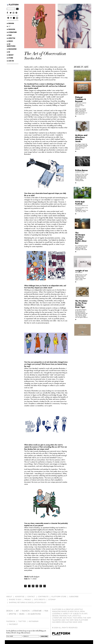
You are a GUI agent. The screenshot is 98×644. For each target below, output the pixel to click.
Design (10, 23)
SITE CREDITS (40, 600)
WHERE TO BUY (15, 600)
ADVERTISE (20, 597)
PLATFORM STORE (59, 597)
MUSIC (22, 614)
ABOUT (10, 55)
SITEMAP (52, 600)
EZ (8, 52)
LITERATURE (37, 611)
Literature (12, 32)
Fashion (11, 29)
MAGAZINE (12, 49)
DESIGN (10, 611)
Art (9, 26)
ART (17, 611)
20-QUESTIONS (34, 614)
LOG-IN (10, 61)
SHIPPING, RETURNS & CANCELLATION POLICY (28, 603)
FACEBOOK (11, 621)
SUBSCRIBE (74, 597)
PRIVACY (28, 600)
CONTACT (31, 597)
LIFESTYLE (13, 614)
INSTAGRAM (33, 621)
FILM (46, 611)
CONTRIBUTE (43, 597)
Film (9, 35)
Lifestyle (11, 38)
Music (10, 41)
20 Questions (11, 45)
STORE (10, 58)
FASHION (26, 611)
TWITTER (22, 621)
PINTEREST (13, 624)
